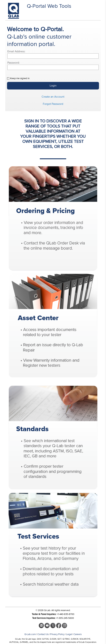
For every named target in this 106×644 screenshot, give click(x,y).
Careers (78, 634)
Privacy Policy (57, 634)
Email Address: (16, 51)
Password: (14, 63)
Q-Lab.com (30, 634)
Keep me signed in (20, 78)
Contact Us (43, 634)
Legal (69, 634)
